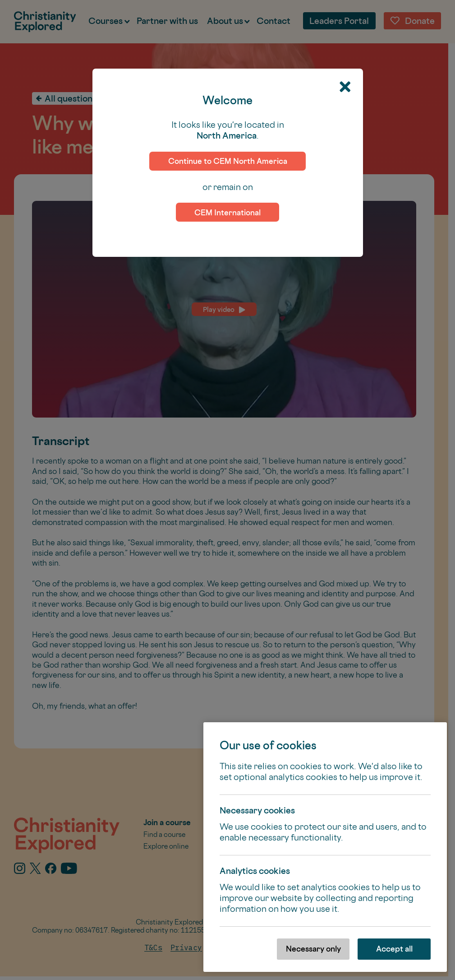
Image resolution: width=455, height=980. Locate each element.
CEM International (227, 212)
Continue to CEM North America (228, 161)
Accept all (394, 949)
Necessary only (313, 949)
